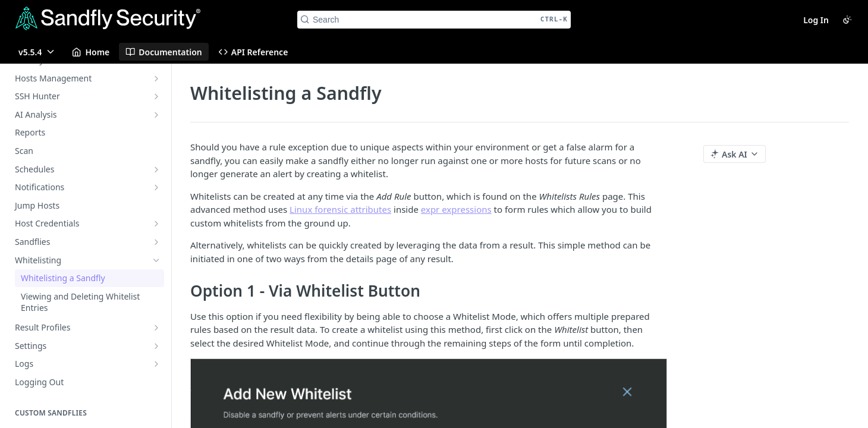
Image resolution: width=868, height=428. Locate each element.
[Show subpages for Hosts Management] (156, 78)
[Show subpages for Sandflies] (156, 242)
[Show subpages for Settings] (156, 346)
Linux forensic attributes (340, 209)
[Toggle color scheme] (847, 20)
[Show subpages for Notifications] (156, 187)
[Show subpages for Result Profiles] (156, 328)
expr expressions (456, 209)
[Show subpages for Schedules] (156, 169)
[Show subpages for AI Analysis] (156, 115)
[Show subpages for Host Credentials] (156, 224)
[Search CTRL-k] (434, 20)
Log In (816, 20)
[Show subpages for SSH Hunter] (156, 96)
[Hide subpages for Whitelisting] (156, 260)
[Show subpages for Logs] (156, 364)
